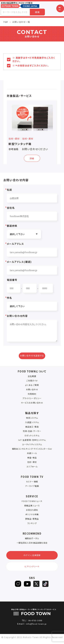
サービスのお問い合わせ (32, 404)
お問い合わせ (32, 390)
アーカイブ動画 (32, 487)
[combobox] (15, 12)
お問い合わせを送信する (32, 356)
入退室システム (32, 423)
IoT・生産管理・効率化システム (32, 441)
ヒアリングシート (32, 569)
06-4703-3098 (35, 624)
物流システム (32, 419)
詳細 (32, 158)
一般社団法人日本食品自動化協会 (32, 544)
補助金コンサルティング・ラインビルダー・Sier (32, 450)
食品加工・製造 (32, 428)
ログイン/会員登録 (32, 557)
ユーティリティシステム (32, 445)
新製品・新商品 (32, 520)
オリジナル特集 (32, 515)
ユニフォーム (32, 467)
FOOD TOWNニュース (32, 502)
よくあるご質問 (32, 386)
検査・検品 (32, 458)
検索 (37, 12)
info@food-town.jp (36, 627)
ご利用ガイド (32, 381)
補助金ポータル (32, 539)
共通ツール (32, 454)
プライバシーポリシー (32, 399)
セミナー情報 (32, 482)
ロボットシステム (32, 436)
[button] (60, 8)
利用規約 (32, 395)
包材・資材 (32, 463)
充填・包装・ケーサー (32, 432)
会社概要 (32, 377)
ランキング (32, 524)
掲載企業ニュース (32, 506)
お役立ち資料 (32, 511)
